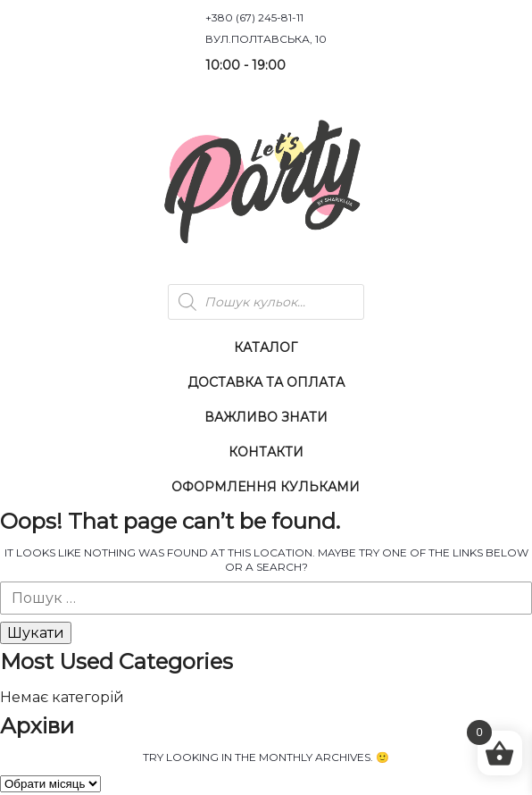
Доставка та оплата (266, 382)
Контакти (266, 452)
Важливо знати (266, 417)
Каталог (266, 347)
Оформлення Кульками (266, 487)
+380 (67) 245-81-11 (254, 17)
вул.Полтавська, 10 (266, 39)
